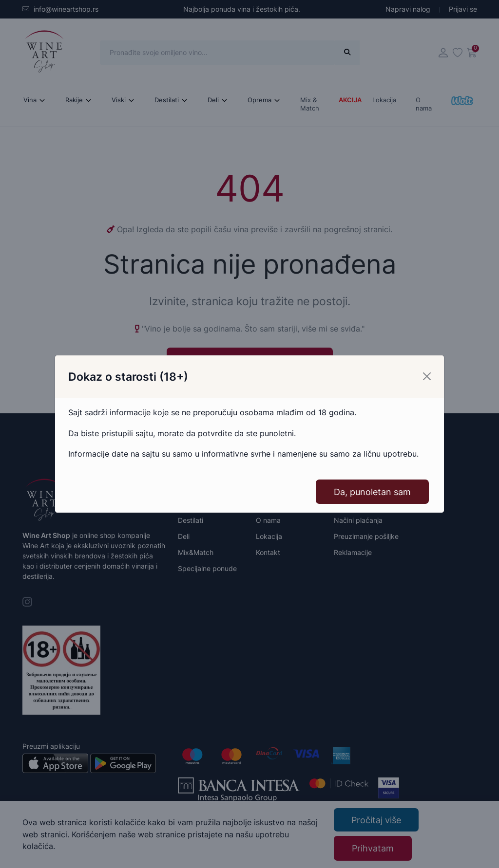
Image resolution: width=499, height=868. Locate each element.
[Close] (427, 376)
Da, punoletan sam (372, 492)
